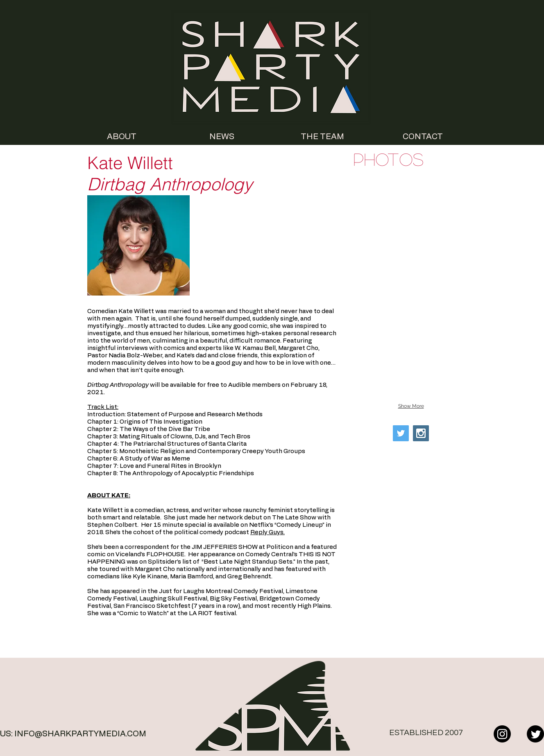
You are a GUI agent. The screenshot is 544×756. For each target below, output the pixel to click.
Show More (411, 406)
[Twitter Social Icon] (401, 433)
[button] (411, 206)
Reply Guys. (267, 532)
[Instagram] (502, 734)
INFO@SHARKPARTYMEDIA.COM (80, 734)
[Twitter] (535, 734)
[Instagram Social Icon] (421, 433)
